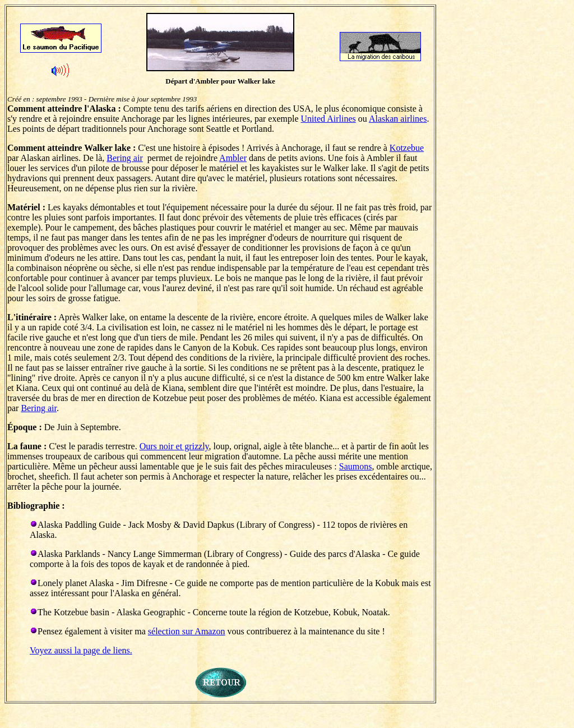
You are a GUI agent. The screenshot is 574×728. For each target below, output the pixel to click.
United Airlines (328, 119)
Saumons (356, 466)
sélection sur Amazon (187, 631)
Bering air (124, 158)
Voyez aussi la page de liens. (81, 650)
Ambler (233, 158)
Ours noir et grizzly (174, 446)
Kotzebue (407, 148)
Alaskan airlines (398, 119)
